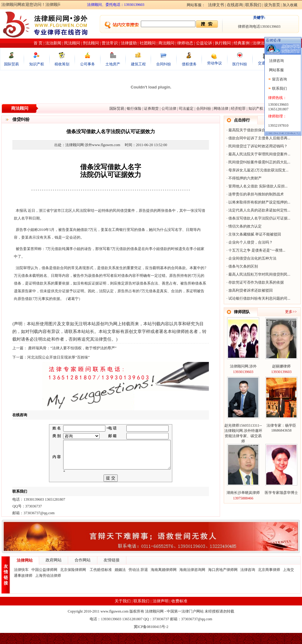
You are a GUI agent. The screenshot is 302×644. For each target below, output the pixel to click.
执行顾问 (223, 43)
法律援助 (129, 43)
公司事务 (88, 64)
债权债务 (189, 64)
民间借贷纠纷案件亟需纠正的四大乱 (258, 162)
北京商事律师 (269, 581)
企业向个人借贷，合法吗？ (251, 242)
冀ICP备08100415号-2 (151, 638)
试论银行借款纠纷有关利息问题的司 (258, 298)
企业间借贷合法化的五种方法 (252, 258)
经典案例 (242, 43)
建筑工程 (138, 64)
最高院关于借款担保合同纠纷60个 (256, 130)
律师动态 (185, 43)
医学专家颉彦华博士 (281, 493)
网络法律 (221, 109)
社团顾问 (148, 43)
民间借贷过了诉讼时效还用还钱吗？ (258, 146)
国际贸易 (11, 64)
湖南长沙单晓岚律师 (243, 493)
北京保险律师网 (73, 581)
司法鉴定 (186, 109)
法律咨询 (248, 581)
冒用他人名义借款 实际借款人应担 (257, 186)
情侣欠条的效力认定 (245, 226)
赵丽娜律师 (281, 366)
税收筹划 (62, 64)
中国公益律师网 (44, 581)
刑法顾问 (91, 43)
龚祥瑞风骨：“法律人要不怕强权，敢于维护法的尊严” (72, 348)
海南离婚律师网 (164, 581)
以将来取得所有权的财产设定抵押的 (258, 202)
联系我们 (253, 5)
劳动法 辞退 (138, 581)
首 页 (38, 43)
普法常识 (110, 43)
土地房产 (113, 64)
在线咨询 (235, 5)
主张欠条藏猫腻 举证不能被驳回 (255, 234)
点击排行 (242, 120)
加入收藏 (290, 5)
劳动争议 (214, 63)
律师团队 (242, 312)
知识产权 (37, 64)
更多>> (291, 312)
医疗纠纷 (240, 64)
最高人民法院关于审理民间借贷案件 (258, 154)
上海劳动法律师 (48, 587)
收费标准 (179, 612)
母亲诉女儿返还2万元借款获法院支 (257, 170)
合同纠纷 (164, 64)
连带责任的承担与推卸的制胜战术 (256, 194)
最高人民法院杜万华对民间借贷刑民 (258, 274)
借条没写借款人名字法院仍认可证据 (258, 218)
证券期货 (151, 109)
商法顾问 (166, 43)
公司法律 (169, 109)
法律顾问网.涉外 (243, 366)
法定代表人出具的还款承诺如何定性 (258, 210)
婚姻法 (120, 581)
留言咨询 (280, 79)
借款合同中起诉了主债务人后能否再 (258, 138)
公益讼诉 (204, 43)
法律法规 (260, 43)
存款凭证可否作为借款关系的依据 (256, 282)
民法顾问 (72, 43)
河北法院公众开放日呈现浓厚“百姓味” (58, 357)
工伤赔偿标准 (101, 581)
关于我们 (123, 612)
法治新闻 (53, 43)
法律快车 (21, 581)
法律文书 (216, 5)
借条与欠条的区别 (243, 266)
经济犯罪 (238, 109)
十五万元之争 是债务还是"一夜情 (255, 250)
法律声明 (161, 612)
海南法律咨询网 (192, 581)
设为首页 (272, 5)
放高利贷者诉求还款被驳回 (251, 290)
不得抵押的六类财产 (245, 178)
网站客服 (276, 70)
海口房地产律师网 (223, 581)
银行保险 (134, 109)
